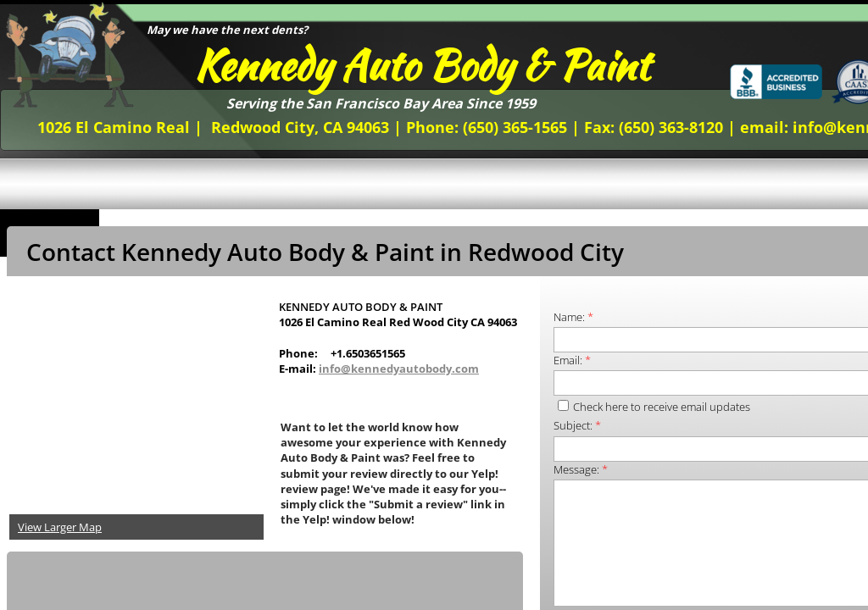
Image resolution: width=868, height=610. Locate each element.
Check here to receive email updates (654, 407)
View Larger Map (60, 527)
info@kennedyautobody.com (399, 369)
